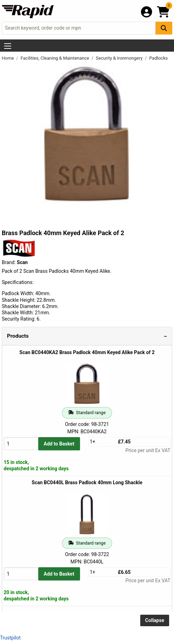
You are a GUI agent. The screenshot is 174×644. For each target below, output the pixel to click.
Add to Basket (59, 444)
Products (18, 336)
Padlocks (159, 58)
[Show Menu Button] (8, 46)
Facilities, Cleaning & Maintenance (55, 58)
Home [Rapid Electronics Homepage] (8, 58)
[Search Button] (164, 28)
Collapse (155, 620)
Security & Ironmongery (120, 58)
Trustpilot (10, 638)
